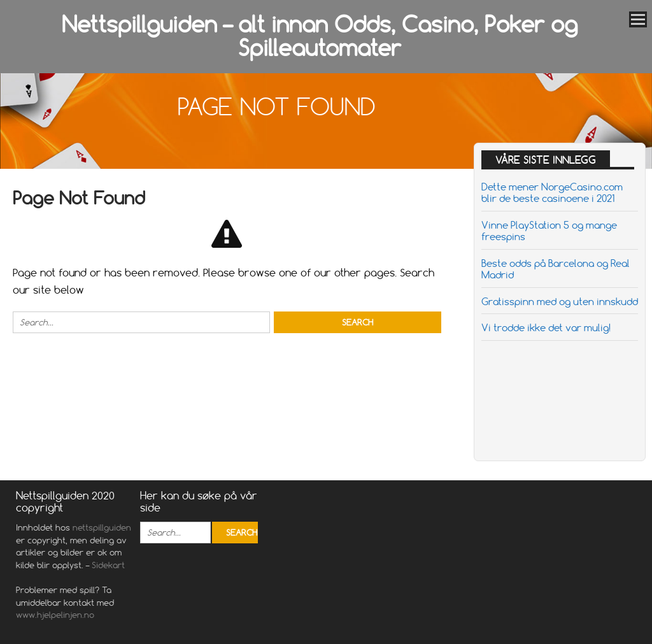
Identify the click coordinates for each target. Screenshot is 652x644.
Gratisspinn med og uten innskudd (560, 301)
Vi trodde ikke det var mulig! (546, 327)
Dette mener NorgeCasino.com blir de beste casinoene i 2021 (552, 192)
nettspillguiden (102, 527)
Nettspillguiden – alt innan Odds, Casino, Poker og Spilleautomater (320, 36)
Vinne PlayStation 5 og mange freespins (549, 231)
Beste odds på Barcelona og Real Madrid (556, 269)
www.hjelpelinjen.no (56, 615)
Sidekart (108, 565)
